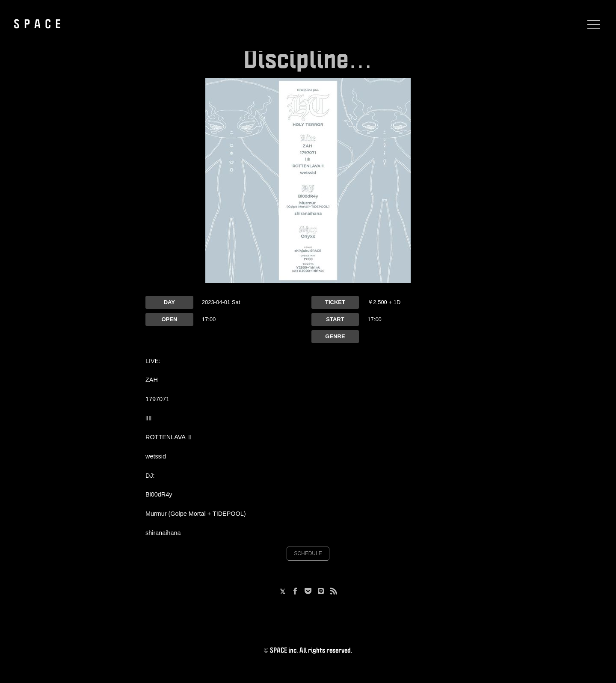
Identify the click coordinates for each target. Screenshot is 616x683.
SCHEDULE (308, 553)
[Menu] (592, 24)
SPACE (39, 24)
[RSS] (334, 592)
